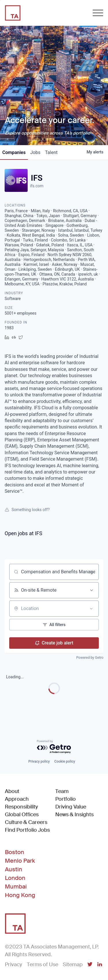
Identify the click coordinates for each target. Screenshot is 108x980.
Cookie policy (65, 761)
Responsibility (21, 807)
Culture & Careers (26, 822)
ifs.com (37, 186)
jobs (35, 152)
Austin (14, 869)
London (15, 878)
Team (62, 791)
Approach (17, 799)
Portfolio (66, 799)
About (12, 791)
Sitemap (73, 965)
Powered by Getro (90, 658)
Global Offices (22, 815)
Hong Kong (20, 895)
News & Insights (74, 815)
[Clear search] (91, 572)
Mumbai (16, 887)
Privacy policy (39, 761)
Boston (15, 852)
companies (14, 152)
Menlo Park (20, 861)
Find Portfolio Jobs (27, 830)
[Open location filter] (91, 609)
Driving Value (71, 807)
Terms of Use (42, 965)
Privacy (14, 965)
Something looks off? (27, 510)
